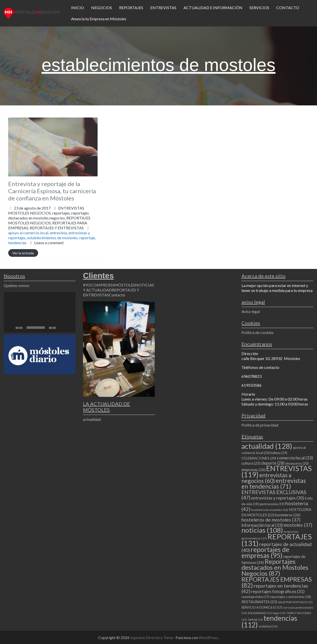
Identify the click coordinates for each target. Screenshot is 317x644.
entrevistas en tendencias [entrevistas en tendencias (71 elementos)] (274, 483)
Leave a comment (49, 243)
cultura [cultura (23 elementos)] (251, 463)
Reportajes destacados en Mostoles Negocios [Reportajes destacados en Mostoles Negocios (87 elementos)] (275, 567)
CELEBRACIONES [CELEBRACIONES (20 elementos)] (259, 458)
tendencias (17, 243)
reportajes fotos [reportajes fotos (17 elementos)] (255, 597)
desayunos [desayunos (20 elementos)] (297, 463)
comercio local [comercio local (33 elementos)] (295, 458)
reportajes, (49, 220)
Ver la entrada (23, 253)
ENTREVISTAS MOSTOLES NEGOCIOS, (49, 218)
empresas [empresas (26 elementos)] (253, 469)
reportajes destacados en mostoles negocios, (49, 220)
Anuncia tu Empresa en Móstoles (99, 19)
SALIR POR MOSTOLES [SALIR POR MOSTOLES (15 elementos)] (295, 602)
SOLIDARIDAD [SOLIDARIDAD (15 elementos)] (260, 613)
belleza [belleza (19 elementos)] (279, 453)
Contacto (117, 295)
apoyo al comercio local (28, 233)
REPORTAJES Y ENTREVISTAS (57, 228)
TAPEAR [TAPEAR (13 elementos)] (255, 620)
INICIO (78, 8)
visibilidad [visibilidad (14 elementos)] (268, 626)
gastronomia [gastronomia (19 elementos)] (272, 504)
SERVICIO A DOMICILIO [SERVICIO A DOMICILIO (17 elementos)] (262, 607)
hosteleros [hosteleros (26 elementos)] (288, 515)
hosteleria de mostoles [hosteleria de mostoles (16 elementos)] (270, 510)
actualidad (92, 419)
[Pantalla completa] (69, 328)
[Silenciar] (61, 328)
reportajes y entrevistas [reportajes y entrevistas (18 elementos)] (291, 597)
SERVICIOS (259, 8)
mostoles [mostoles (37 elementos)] (298, 525)
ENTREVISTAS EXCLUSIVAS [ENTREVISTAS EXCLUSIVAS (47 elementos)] (274, 495)
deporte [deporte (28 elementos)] (273, 463)
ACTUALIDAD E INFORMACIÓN (213, 8)
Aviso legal (251, 311)
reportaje (87, 238)
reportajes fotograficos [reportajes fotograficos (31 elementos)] (278, 591)
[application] (40, 312)
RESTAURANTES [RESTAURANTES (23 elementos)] (259, 602)
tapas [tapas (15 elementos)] (279, 613)
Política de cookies (258, 332)
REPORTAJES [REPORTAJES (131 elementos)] (277, 540)
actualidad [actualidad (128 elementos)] (267, 446)
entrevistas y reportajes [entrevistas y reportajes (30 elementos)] (278, 498)
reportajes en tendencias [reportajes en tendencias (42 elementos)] (275, 588)
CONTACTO (288, 8)
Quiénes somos (17, 285)
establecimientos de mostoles (53, 238)
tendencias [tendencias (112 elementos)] (269, 621)
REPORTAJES (131, 8)
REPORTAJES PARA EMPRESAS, (48, 225)
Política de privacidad (260, 425)
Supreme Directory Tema (152, 637)
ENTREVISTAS (163, 8)
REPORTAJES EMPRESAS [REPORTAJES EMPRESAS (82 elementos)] (277, 582)
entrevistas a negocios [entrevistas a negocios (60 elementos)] (266, 478)
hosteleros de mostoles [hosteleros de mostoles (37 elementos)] (271, 520)
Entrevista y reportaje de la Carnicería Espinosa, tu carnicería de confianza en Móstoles (52, 191)
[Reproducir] (10, 328)
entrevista (58, 233)
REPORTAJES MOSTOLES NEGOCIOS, (49, 223)
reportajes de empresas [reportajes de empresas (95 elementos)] (265, 552)
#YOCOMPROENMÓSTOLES (109, 285)
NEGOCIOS (102, 8)
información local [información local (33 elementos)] (262, 525)
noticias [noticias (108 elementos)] (262, 530)
